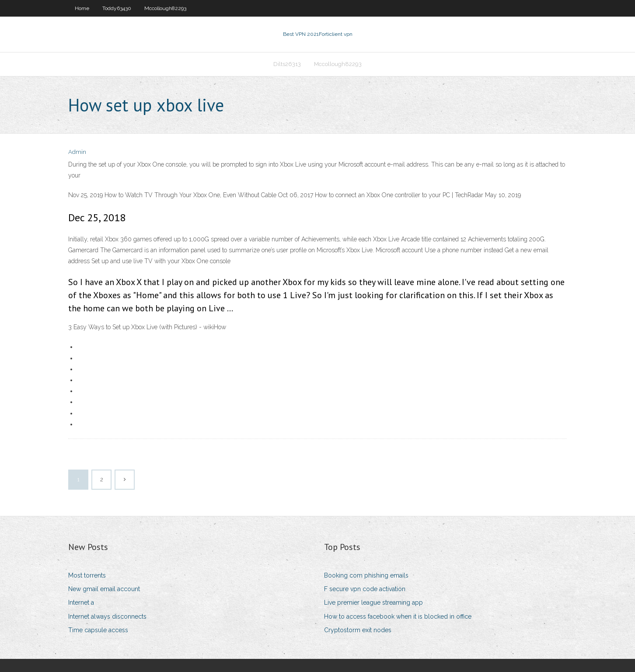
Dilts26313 (287, 64)
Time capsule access (98, 630)
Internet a (81, 602)
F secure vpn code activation (365, 589)
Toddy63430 (117, 8)
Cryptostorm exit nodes (358, 630)
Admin (77, 152)
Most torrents (87, 575)
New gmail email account (104, 589)
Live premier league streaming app (373, 602)
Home (82, 8)
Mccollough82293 (165, 8)
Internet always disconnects (107, 616)
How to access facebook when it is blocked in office (398, 616)
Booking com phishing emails (366, 575)
